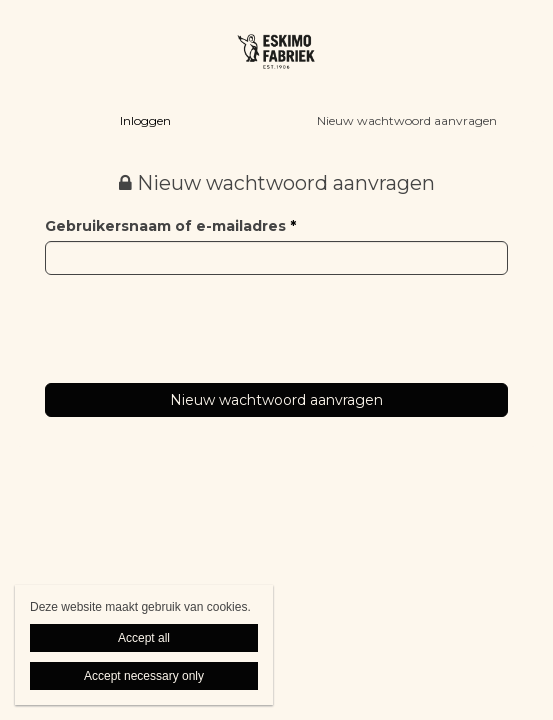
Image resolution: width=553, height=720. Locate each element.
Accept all (144, 638)
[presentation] (197, 314)
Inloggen (145, 120)
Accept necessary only (144, 676)
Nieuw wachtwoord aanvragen (407, 120)
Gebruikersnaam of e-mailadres (170, 226)
